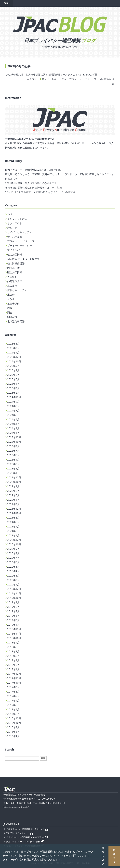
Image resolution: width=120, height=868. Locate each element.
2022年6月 (13, 495)
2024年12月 (14, 397)
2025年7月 (13, 370)
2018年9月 (13, 642)
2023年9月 (13, 446)
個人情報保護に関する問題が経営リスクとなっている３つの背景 (61, 75)
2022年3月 (13, 504)
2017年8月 (13, 692)
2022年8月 (13, 491)
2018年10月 (14, 638)
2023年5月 (13, 455)
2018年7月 (13, 651)
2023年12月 (14, 437)
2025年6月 (13, 375)
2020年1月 (13, 584)
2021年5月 (13, 522)
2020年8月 (13, 553)
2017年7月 (13, 696)
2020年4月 (13, 571)
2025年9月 (13, 366)
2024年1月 (13, 433)
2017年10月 (14, 683)
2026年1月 (13, 352)
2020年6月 (13, 562)
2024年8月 (13, 406)
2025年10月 (14, 361)
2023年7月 (13, 451)
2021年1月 (13, 535)
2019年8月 (13, 607)
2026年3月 (13, 344)
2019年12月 (14, 589)
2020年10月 (14, 544)
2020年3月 (13, 576)
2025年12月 (14, 357)
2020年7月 (13, 558)
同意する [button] (114, 856)
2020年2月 (13, 580)
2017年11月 (14, 678)
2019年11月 (14, 593)
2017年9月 (13, 687)
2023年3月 (13, 464)
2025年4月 (13, 384)
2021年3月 (13, 531)
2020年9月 (13, 549)
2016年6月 (13, 732)
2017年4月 (13, 709)
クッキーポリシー (34, 856)
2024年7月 (13, 410)
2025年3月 (13, 388)
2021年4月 (13, 526)
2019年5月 (13, 620)
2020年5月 (13, 567)
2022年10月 (14, 482)
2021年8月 (13, 518)
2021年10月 (14, 513)
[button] (64, 860)
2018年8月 (13, 647)
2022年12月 (14, 477)
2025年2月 (13, 393)
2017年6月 (13, 700)
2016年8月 (13, 727)
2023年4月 (13, 460)
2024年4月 (13, 424)
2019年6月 (13, 616)
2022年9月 (13, 486)
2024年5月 (13, 419)
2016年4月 (13, 736)
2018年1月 (13, 669)
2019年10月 (14, 598)
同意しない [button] (103, 856)
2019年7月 (13, 611)
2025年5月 (13, 379)
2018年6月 (13, 656)
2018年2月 (13, 665)
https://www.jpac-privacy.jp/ (16, 807)
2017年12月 (14, 674)
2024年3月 (13, 428)
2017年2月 (13, 714)
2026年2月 (13, 348)
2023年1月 (13, 473)
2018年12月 (14, 629)
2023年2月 (13, 468)
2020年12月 (14, 540)
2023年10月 (14, 442)
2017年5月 (13, 705)
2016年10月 (14, 723)
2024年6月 (13, 415)
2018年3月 (13, 660)
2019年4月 (13, 625)
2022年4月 (13, 500)
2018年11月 (14, 634)
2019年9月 (13, 602)
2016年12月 (14, 718)
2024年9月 (13, 402)
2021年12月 (14, 509)
